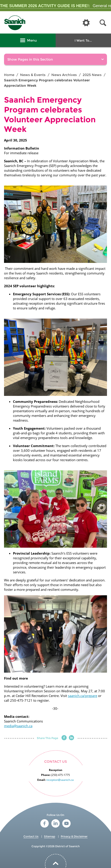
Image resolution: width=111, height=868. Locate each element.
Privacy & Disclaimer (74, 836)
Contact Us (31, 836)
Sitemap (50, 836)
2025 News (92, 75)
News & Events (33, 75)
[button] (103, 23)
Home (9, 75)
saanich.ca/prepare (83, 696)
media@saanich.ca (18, 726)
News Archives (64, 75)
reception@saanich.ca (60, 780)
